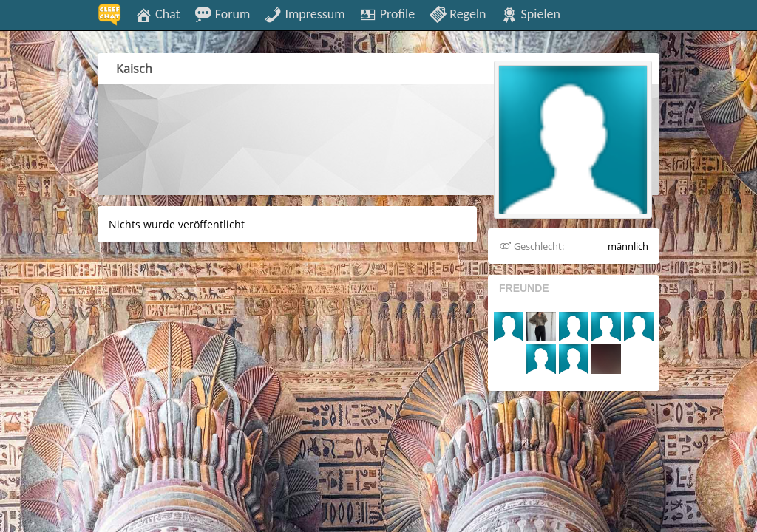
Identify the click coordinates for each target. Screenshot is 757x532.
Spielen (530, 13)
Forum (223, 13)
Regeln (457, 13)
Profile (387, 13)
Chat (157, 13)
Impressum (304, 13)
